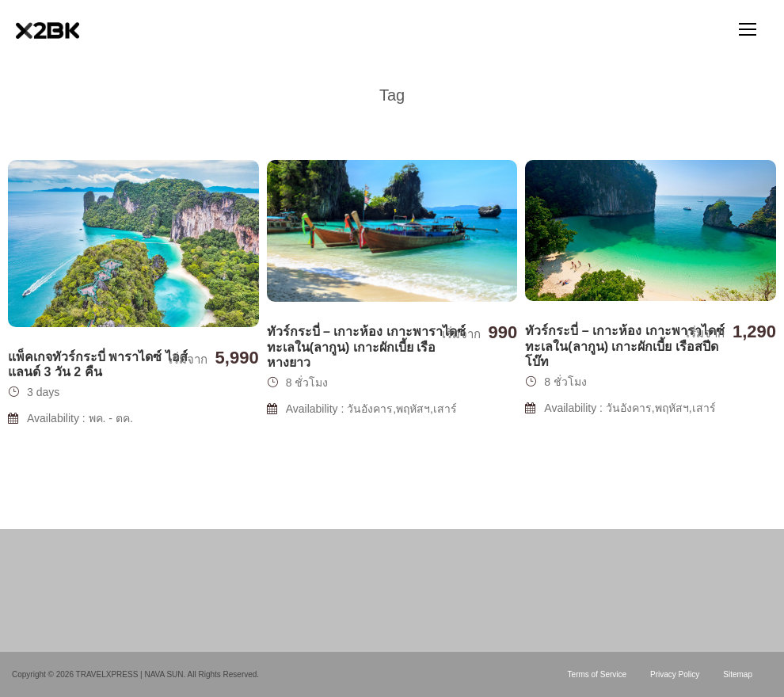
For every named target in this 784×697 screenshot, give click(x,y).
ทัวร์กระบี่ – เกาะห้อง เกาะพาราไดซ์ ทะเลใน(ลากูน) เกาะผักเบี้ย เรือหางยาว (366, 347)
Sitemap (738, 674)
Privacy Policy (675, 674)
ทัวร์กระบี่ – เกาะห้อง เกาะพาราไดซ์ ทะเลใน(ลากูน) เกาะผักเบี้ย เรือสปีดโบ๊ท (624, 346)
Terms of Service (597, 674)
